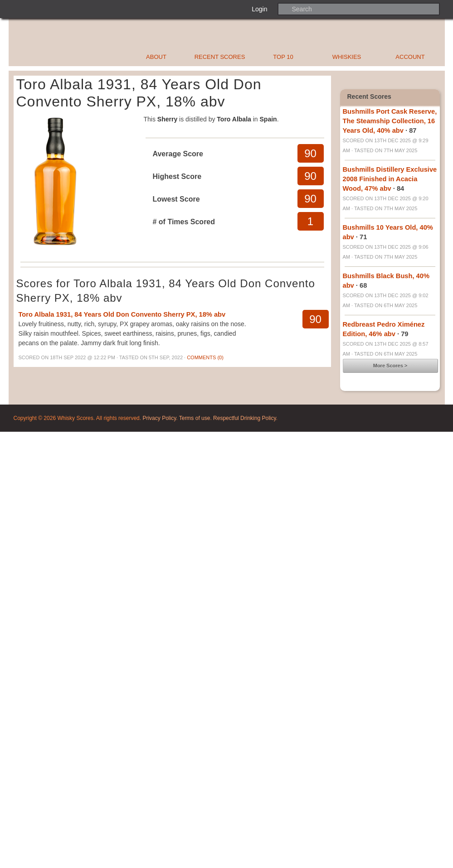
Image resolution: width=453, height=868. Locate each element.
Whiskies (347, 57)
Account (410, 57)
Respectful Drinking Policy (245, 418)
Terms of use (195, 418)
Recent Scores (220, 57)
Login (259, 9)
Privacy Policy (159, 418)
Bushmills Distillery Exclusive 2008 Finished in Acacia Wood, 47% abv (390, 179)
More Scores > (390, 366)
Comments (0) (205, 357)
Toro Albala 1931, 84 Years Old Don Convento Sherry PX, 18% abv (122, 314)
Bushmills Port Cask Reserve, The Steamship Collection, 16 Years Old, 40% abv (390, 121)
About (156, 57)
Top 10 (283, 57)
